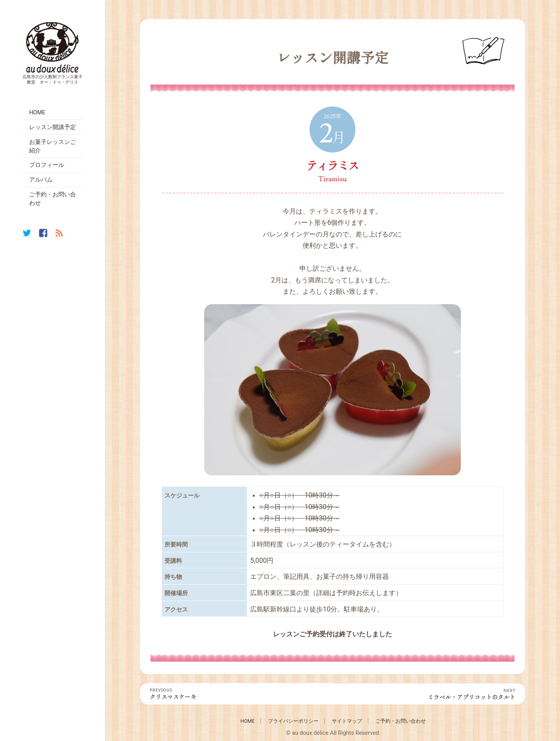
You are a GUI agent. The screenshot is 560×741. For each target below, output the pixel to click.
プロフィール (47, 165)
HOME (37, 112)
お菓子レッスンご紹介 (52, 146)
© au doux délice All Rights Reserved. (333, 733)
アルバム (41, 180)
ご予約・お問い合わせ (52, 199)
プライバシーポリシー (293, 721)
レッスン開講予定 (52, 127)
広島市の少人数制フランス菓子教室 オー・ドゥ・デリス (52, 79)
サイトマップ (347, 721)
